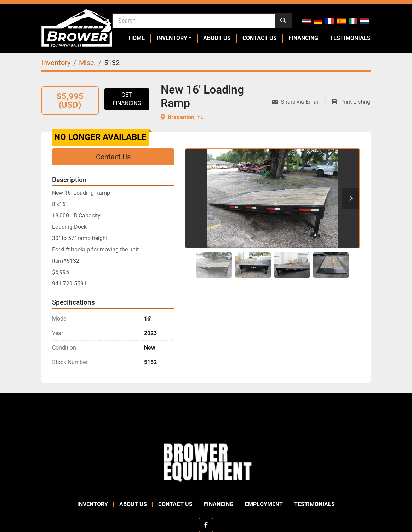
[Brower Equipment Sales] (206, 461)
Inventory (172, 38)
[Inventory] (56, 63)
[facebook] (206, 525)
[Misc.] (87, 63)
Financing (303, 38)
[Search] (194, 21)
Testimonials (350, 38)
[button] (174, 38)
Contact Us (260, 38)
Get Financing (127, 99)
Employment (264, 504)
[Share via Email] (299, 102)
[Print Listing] (351, 102)
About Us (217, 38)
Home (137, 38)
